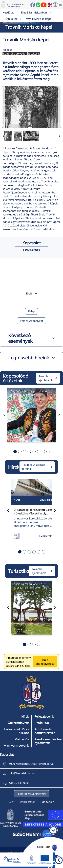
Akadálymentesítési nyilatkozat (48, 741)
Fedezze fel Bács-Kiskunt (16, 731)
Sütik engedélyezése (45, 662)
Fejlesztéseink (44, 717)
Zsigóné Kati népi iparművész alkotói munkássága (29, 393)
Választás (22, 739)
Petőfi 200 (42, 723)
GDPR (13, 802)
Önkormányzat (18, 723)
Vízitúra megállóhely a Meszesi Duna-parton (28, 586)
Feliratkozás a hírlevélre (31, 794)
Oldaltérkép (47, 802)
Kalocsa (7, 50)
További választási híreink (33, 467)
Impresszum (28, 802)
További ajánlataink (46, 378)
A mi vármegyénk (16, 746)
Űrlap (32, 311)
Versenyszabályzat (32, 321)
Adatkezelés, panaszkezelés (45, 731)
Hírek (25, 717)
